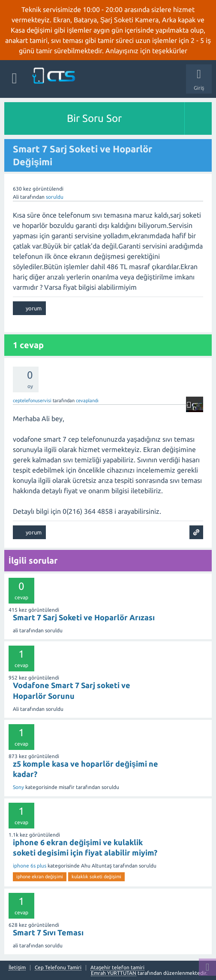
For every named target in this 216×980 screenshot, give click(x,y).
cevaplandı (87, 400)
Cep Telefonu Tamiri (58, 968)
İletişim (17, 968)
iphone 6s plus (30, 866)
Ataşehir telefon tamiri (117, 968)
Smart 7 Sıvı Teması (48, 932)
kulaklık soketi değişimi (97, 877)
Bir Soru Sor (94, 118)
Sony (18, 787)
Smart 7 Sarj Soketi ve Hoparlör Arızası (84, 617)
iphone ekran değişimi (40, 877)
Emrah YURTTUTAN (114, 973)
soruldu (55, 197)
